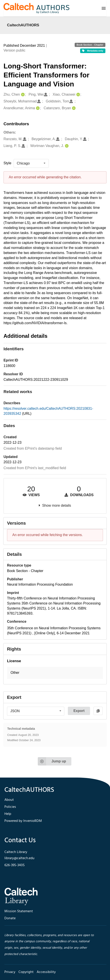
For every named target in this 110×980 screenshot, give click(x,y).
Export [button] (79, 711)
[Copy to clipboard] (98, 711)
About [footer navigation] (9, 800)
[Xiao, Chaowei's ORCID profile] (78, 95)
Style (7, 163)
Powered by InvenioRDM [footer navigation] (23, 821)
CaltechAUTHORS (23, 25)
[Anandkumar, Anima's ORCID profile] (37, 108)
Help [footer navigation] (8, 814)
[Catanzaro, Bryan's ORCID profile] (73, 108)
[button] (55, 673)
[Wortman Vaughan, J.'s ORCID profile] (66, 146)
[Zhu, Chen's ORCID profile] (22, 95)
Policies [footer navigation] (10, 807)
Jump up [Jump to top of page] (52, 761)
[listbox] (31, 163)
